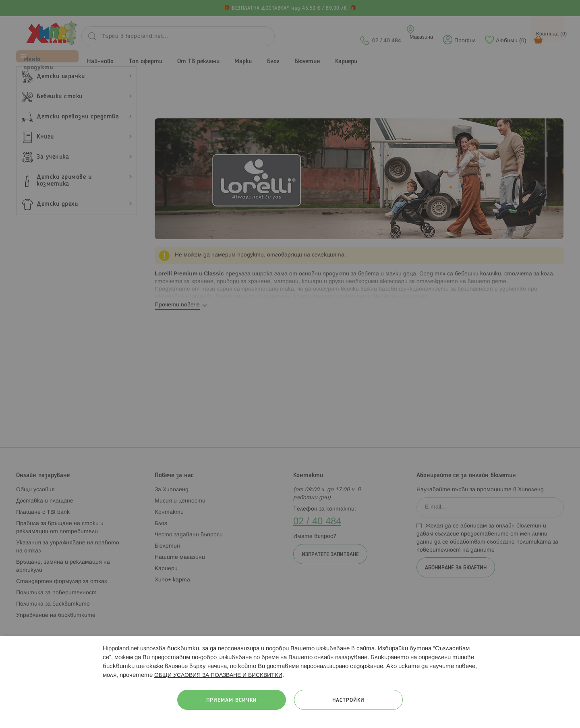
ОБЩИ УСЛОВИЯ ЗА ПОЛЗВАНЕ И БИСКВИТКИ (218, 675)
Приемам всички (232, 700)
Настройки (348, 700)
